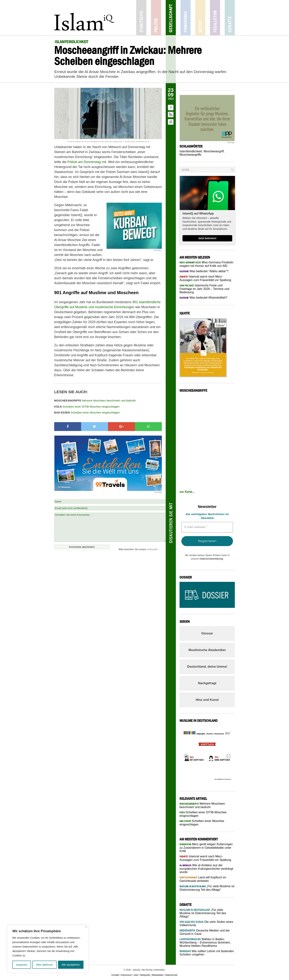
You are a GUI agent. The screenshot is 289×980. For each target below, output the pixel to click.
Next (227, 755)
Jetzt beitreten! (207, 238)
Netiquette (152, 549)
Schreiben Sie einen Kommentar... (110, 527)
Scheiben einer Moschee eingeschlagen (87, 412)
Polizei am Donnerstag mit (87, 162)
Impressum (126, 975)
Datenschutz (172, 975)
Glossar (207, 633)
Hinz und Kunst (207, 700)
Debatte (230, 18)
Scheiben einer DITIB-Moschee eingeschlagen (87, 407)
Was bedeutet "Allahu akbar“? (204, 271)
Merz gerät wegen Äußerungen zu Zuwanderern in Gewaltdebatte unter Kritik (206, 848)
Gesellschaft (171, 18)
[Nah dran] (86, 927)
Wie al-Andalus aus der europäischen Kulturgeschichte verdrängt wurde (206, 869)
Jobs (136, 975)
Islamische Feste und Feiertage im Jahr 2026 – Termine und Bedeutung (204, 289)
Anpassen (22, 965)
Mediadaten (158, 975)
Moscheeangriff (214, 151)
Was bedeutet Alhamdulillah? (203, 298)
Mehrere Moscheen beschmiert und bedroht (95, 400)
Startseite (141, 18)
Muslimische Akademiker (207, 650)
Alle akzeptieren (71, 965)
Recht (200, 18)
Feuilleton (215, 18)
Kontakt (115, 975)
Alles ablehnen (44, 965)
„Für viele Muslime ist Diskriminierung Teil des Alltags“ (203, 913)
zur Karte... (187, 492)
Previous (185, 755)
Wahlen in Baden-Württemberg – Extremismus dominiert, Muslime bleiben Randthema (205, 942)
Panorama (186, 18)
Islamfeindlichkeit (191, 151)
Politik (156, 18)
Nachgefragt (207, 683)
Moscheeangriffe (190, 155)
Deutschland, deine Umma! (207, 667)
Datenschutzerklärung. (212, 559)
